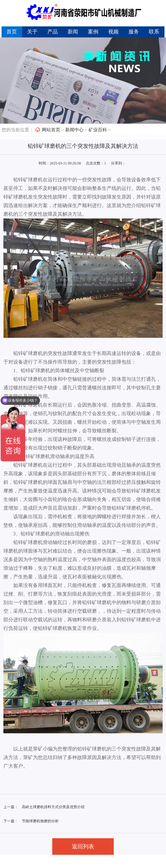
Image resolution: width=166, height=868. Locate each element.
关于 (32, 32)
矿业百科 (98, 130)
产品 (53, 32)
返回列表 (83, 847)
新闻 (73, 32)
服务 (134, 32)
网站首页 (51, 130)
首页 (12, 32)
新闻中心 (74, 130)
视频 (113, 32)
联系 (154, 32)
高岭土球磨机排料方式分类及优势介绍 (53, 807)
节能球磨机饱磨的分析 (40, 821)
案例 (93, 32)
